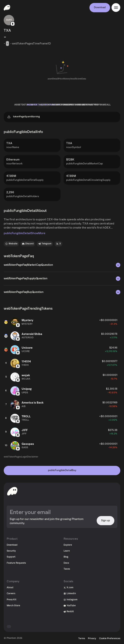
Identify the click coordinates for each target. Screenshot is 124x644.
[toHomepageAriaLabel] (12, 491)
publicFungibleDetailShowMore (25, 233)
